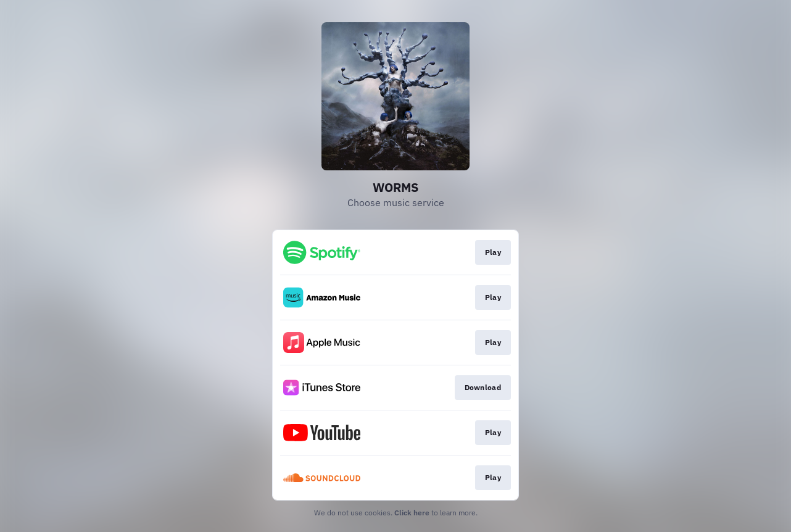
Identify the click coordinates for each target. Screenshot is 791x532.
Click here (412, 513)
